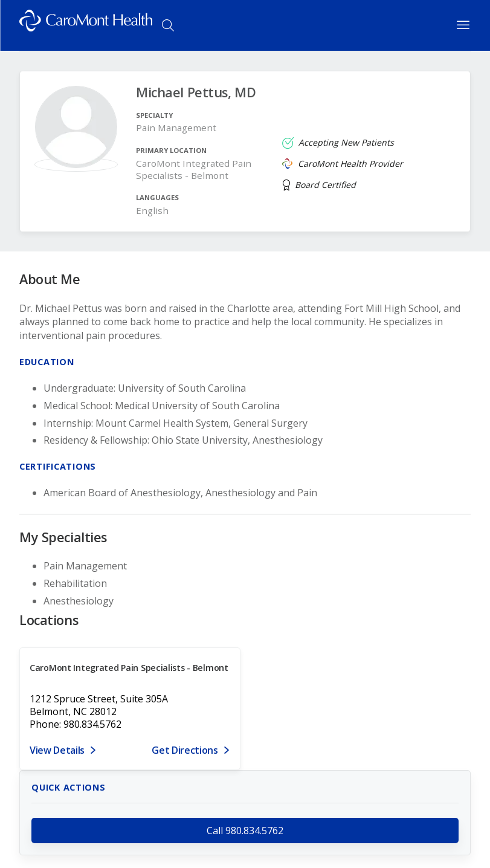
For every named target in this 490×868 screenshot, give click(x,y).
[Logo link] (86, 25)
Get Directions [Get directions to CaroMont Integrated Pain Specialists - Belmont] (185, 750)
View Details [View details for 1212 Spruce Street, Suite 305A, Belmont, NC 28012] (57, 750)
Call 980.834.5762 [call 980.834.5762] (245, 831)
